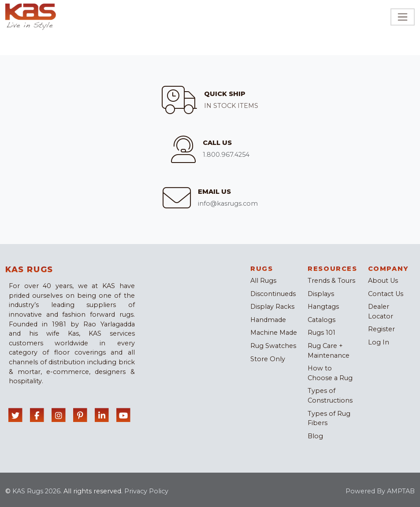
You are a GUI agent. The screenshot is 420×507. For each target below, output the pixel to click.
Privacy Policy (146, 491)
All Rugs (263, 281)
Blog (315, 436)
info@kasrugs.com (228, 204)
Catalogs (322, 320)
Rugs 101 (322, 333)
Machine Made (274, 333)
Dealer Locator (381, 311)
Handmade (268, 320)
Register (381, 329)
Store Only (268, 359)
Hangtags (323, 307)
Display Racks (272, 307)
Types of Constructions (330, 396)
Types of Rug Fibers (329, 418)
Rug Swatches (273, 346)
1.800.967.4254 (226, 155)
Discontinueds (273, 294)
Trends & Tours (331, 281)
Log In (379, 342)
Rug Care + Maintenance (329, 351)
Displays (321, 294)
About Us (383, 281)
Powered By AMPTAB (380, 491)
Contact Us (386, 294)
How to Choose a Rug (330, 373)
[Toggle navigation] (403, 17)
